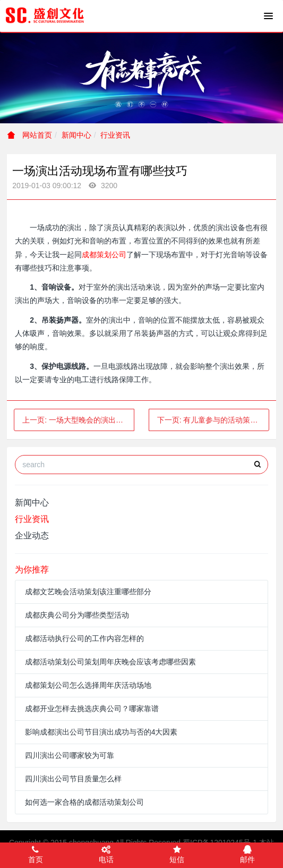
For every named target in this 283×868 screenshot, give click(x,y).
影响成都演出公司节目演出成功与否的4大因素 (101, 732)
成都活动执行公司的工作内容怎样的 (84, 638)
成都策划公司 (104, 255)
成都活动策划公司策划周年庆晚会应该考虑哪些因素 (110, 662)
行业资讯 (115, 135)
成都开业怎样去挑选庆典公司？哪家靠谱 (92, 709)
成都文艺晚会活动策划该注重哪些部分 (88, 592)
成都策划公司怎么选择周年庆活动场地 (88, 685)
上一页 (78, 420)
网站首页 (30, 135)
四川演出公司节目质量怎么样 (73, 779)
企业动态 (32, 536)
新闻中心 (76, 135)
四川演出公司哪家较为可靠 (70, 755)
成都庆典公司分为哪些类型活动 (77, 615)
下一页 (213, 420)
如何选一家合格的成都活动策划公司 (84, 802)
